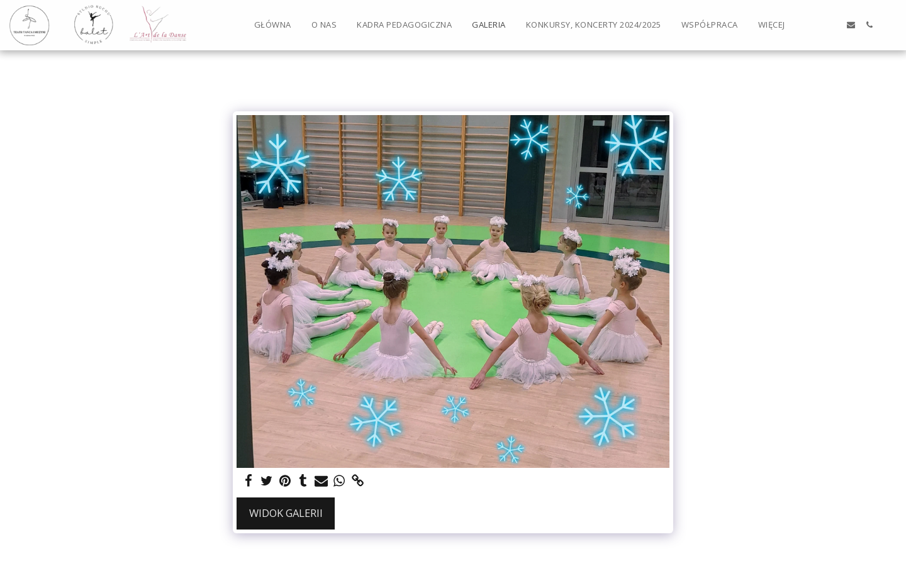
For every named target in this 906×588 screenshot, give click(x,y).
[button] (814, 25)
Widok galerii (286, 513)
